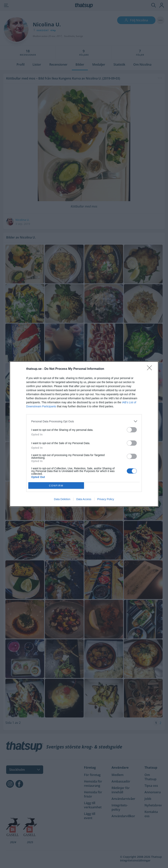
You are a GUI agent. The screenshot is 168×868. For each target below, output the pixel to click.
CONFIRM (56, 486)
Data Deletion (62, 499)
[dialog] (84, 434)
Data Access (84, 499)
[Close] (151, 369)
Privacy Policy (106, 499)
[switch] (132, 430)
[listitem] (84, 421)
